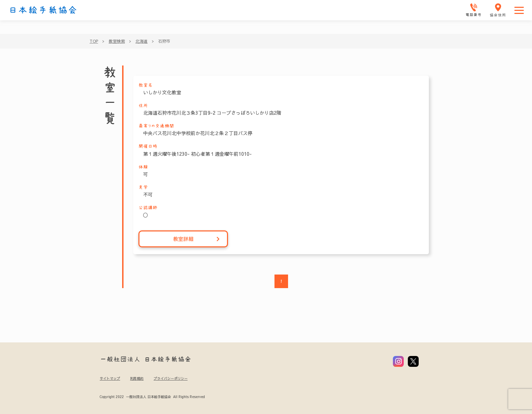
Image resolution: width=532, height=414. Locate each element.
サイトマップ (110, 378)
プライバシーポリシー (171, 378)
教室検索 (117, 41)
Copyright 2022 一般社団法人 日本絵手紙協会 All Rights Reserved (152, 397)
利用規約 (137, 378)
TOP (94, 41)
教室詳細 (197, 239)
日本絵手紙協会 (43, 10)
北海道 (141, 41)
